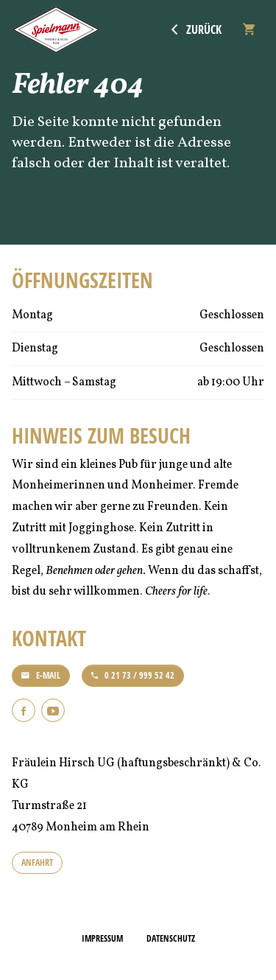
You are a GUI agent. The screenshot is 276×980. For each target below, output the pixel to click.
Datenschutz (171, 938)
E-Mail (41, 675)
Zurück (197, 29)
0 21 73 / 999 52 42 (133, 675)
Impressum (102, 938)
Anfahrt (37, 862)
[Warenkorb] (249, 29)
